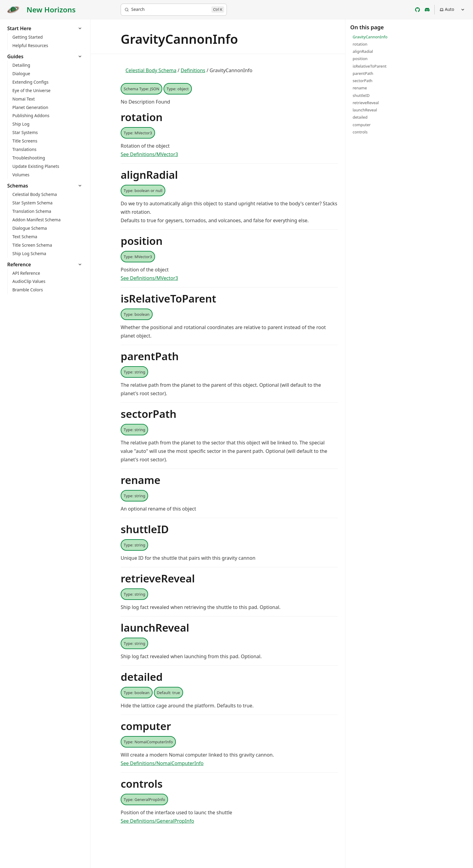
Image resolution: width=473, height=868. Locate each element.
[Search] (174, 10)
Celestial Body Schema (151, 70)
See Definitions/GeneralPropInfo (157, 821)
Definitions (193, 70)
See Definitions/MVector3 (149, 154)
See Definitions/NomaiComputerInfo (162, 763)
